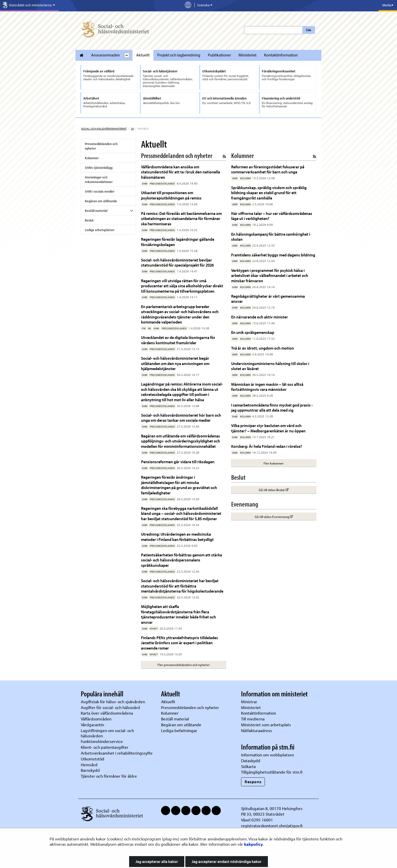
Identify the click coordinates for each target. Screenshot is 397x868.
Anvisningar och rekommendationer (99, 179)
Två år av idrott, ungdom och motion (263, 348)
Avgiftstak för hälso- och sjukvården (113, 702)
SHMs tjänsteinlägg (99, 168)
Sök (309, 30)
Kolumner (92, 158)
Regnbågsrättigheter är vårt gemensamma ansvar (268, 299)
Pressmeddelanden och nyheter (101, 146)
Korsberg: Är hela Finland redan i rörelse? (267, 446)
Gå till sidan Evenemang (285, 517)
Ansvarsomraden (105, 55)
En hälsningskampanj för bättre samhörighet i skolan (271, 237)
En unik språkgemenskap (253, 332)
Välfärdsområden (96, 719)
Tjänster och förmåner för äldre (109, 776)
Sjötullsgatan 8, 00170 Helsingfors (272, 808)
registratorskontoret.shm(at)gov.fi (272, 826)
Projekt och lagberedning (179, 55)
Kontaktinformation (281, 55)
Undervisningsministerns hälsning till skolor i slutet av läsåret (270, 366)
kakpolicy (253, 844)
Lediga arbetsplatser (100, 230)
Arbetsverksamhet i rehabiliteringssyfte (117, 753)
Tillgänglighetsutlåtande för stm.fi (272, 772)
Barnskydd (90, 770)
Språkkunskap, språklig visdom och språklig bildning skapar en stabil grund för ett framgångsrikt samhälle (269, 193)
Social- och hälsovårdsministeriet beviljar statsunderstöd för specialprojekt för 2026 (177, 262)
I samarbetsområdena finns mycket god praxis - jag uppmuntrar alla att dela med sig (272, 407)
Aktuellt (143, 55)
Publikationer (219, 55)
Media (388, 5)
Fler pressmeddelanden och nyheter (184, 665)
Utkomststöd (93, 759)
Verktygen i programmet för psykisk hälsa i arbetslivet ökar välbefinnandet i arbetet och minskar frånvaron (270, 275)
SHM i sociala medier (100, 191)
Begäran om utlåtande (101, 201)
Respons (253, 782)
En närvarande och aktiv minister (260, 317)
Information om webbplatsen (267, 755)
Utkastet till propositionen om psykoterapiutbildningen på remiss (171, 195)
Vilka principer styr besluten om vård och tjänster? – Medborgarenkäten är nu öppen (268, 428)
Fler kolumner (274, 463)
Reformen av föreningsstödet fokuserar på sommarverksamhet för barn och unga (268, 169)
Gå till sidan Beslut (287, 490)
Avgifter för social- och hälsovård (110, 707)
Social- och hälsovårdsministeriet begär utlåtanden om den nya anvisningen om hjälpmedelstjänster (175, 363)
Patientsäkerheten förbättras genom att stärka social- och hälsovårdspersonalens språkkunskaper (182, 560)
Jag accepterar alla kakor (157, 861)
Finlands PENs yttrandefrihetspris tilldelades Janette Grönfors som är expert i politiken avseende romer (180, 643)
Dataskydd (251, 761)
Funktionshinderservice (102, 741)
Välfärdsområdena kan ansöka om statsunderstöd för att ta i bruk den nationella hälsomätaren (181, 172)
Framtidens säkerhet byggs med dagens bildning (273, 255)
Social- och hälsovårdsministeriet (104, 129)
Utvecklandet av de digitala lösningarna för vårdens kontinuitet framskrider (178, 340)
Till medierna (253, 719)
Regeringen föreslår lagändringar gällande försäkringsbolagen (178, 242)
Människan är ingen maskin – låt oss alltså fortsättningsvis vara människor (267, 387)
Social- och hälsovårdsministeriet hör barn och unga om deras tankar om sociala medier (181, 418)
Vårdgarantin (92, 725)
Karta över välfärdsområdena (107, 713)
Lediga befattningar (179, 730)
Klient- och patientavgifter (105, 747)
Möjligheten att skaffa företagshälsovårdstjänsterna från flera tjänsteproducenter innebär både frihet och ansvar (178, 614)
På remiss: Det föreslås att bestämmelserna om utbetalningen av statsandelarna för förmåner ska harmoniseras (181, 218)
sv (132, 129)
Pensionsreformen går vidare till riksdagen (178, 462)
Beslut (89, 220)
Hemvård (89, 765)
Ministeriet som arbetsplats (266, 725)
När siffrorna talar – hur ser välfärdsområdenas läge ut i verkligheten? (272, 216)
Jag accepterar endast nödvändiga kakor (227, 861)
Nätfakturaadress (256, 730)
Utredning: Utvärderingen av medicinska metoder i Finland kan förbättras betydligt (177, 537)
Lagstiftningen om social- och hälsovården (107, 733)
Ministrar (249, 702)
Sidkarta (248, 766)
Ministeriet (247, 55)
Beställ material (96, 211)
